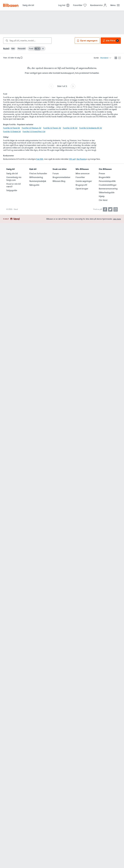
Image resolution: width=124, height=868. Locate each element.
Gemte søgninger (84, 181)
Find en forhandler (38, 174)
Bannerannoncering (108, 189)
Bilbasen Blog (59, 181)
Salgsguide (12, 190)
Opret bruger (82, 189)
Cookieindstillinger (108, 185)
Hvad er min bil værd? (14, 185)
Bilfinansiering (36, 177)
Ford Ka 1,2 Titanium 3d (31, 128)
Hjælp (102, 196)
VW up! (72, 159)
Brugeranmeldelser (61, 177)
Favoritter (80, 177)
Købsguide (34, 185)
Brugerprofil (81, 185)
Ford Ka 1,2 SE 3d (70, 128)
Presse (102, 174)
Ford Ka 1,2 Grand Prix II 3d (34, 132)
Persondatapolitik (107, 181)
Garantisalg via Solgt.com (14, 179)
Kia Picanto (81, 159)
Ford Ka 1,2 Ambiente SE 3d (91, 128)
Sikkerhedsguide (107, 193)
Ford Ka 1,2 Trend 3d (11, 128)
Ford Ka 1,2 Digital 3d (12, 132)
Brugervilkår (105, 177)
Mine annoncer (83, 174)
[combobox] (27, 41)
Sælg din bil (12, 174)
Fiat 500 (40, 159)
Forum (56, 174)
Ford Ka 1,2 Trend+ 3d (52, 128)
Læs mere (117, 219)
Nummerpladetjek (38, 181)
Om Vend (103, 200)
